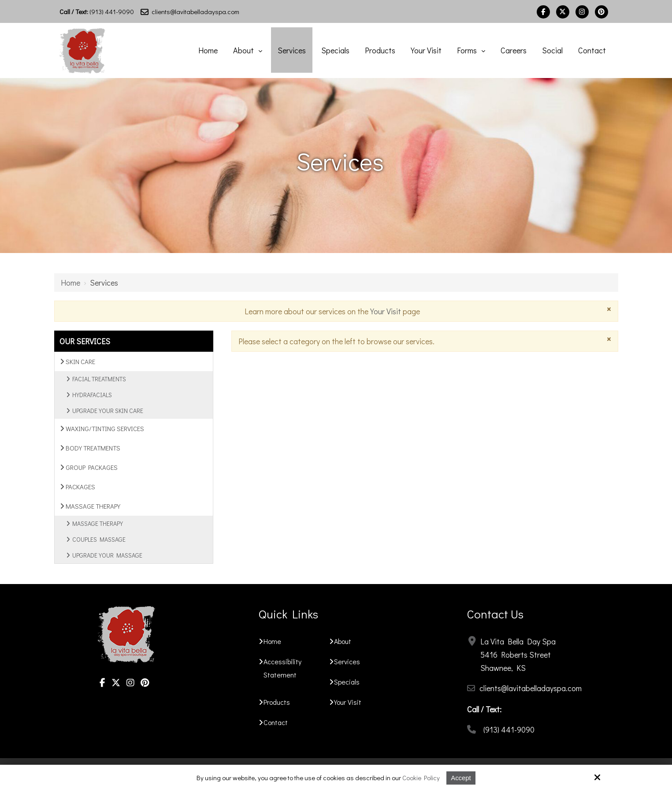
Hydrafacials (92, 395)
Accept (461, 778)
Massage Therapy (90, 506)
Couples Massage (99, 539)
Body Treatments (90, 448)
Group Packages (89, 467)
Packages (78, 487)
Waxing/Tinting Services (102, 428)
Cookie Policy (421, 778)
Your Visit (386, 311)
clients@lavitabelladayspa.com (190, 11)
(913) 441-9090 (97, 11)
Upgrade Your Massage (107, 555)
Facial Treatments (99, 379)
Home (71, 283)
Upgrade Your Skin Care (108, 411)
